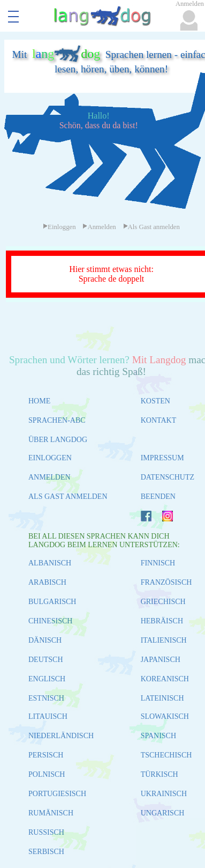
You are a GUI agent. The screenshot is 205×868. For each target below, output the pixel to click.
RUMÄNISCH (51, 813)
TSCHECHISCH (166, 755)
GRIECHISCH (163, 602)
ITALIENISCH (164, 640)
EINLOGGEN (50, 458)
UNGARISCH (163, 813)
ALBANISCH (50, 563)
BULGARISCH (52, 602)
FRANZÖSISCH (166, 582)
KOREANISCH (165, 679)
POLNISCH (47, 774)
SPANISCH (158, 736)
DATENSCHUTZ (168, 477)
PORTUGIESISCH (57, 794)
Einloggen (59, 227)
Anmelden (99, 227)
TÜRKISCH (160, 774)
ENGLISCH (47, 679)
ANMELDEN (50, 477)
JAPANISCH (161, 660)
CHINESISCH (50, 621)
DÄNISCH (45, 640)
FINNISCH (158, 563)
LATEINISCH (162, 698)
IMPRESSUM (162, 458)
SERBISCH (46, 852)
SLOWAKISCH (165, 716)
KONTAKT (159, 420)
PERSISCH (46, 755)
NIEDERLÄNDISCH (61, 736)
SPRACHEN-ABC (57, 420)
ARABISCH (47, 582)
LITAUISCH (48, 716)
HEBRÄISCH (162, 621)
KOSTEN (155, 401)
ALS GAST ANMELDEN (68, 496)
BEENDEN (158, 496)
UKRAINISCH (164, 794)
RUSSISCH (46, 832)
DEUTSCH (46, 660)
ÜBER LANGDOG (58, 440)
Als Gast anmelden (151, 227)
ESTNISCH (46, 698)
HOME (39, 401)
